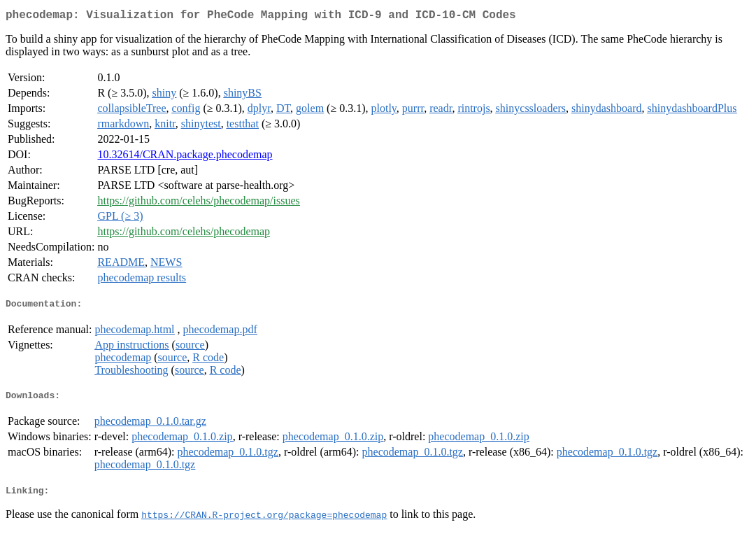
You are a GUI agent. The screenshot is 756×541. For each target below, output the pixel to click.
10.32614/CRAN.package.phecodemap (185, 157)
